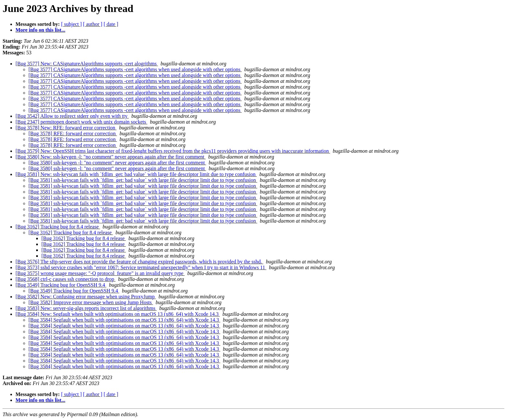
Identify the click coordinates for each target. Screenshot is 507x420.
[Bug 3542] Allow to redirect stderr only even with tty (72, 116)
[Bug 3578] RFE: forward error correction (73, 133)
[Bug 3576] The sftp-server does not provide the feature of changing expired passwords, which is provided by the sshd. (139, 262)
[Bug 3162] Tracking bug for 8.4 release (58, 227)
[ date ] (111, 24)
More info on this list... (40, 30)
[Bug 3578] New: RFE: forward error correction (66, 128)
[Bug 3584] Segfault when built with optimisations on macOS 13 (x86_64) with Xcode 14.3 (124, 320)
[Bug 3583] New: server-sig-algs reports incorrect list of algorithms (86, 308)
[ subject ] (71, 24)
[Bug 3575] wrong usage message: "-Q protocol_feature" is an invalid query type (100, 273)
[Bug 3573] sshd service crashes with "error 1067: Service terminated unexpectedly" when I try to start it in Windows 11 (141, 267)
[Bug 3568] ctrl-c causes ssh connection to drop (65, 279)
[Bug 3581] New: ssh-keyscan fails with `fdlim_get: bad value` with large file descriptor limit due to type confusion (136, 174)
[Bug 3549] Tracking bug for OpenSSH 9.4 (61, 285)
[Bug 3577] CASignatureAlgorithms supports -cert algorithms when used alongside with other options (135, 69)
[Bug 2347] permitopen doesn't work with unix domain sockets (81, 122)
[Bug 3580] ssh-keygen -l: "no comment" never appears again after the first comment (117, 163)
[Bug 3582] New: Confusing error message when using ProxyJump (86, 297)
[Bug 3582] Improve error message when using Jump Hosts (91, 302)
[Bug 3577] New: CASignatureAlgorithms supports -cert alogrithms (87, 64)
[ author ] (93, 24)
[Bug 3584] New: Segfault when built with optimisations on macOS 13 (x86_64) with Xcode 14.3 (118, 314)
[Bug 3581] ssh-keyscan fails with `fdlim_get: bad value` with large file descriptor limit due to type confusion (143, 180)
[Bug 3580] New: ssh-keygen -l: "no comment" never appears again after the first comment (111, 157)
